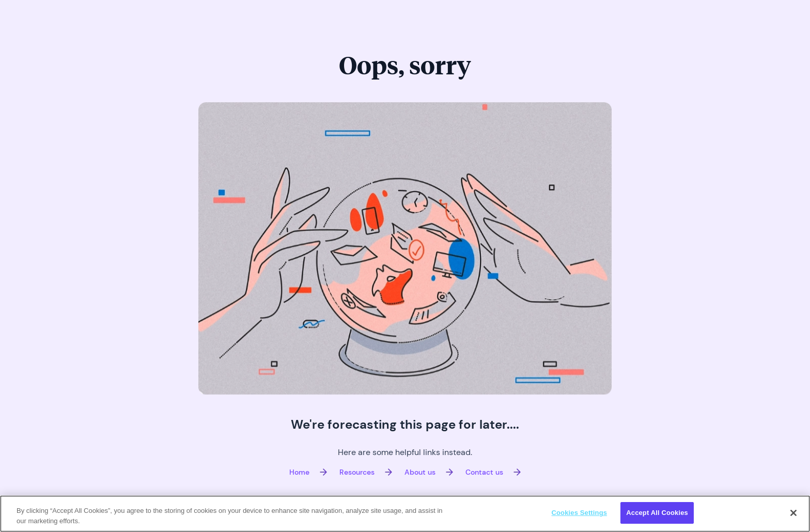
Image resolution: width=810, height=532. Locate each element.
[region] (405, 514)
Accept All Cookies (657, 513)
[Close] (793, 513)
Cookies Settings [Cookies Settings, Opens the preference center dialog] (580, 513)
